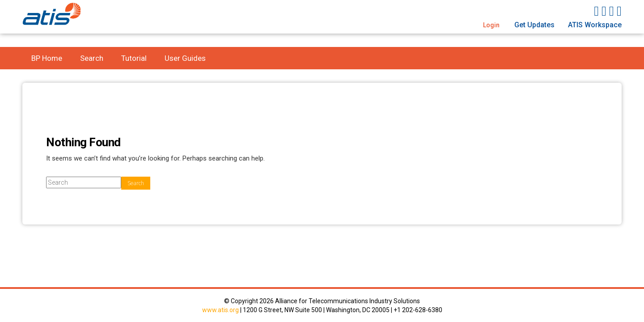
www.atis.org (220, 310)
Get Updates (534, 25)
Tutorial (134, 58)
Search (92, 58)
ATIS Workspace (595, 25)
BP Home (47, 58)
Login (491, 25)
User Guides (185, 58)
